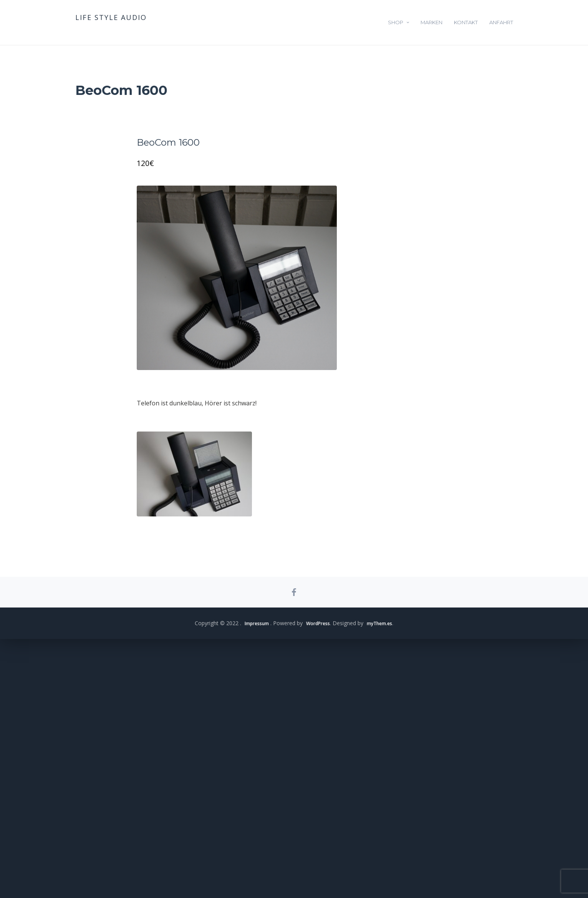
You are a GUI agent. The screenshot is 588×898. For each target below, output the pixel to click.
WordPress (318, 882)
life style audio (111, 17)
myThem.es (384, 882)
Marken (431, 22)
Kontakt (466, 22)
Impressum (252, 882)
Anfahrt (501, 22)
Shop (396, 22)
